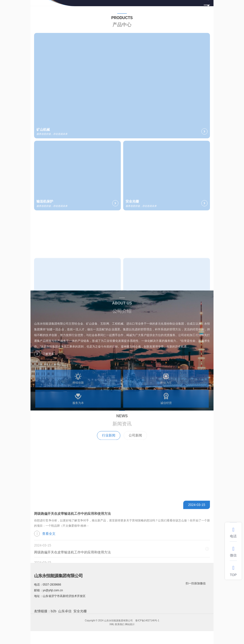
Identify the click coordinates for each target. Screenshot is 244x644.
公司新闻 (135, 446)
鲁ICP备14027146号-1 (147, 621)
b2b (53, 611)
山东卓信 (65, 611)
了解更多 (44, 359)
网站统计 (130, 624)
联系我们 (120, 624)
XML (112, 624)
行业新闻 (109, 446)
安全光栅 (80, 611)
